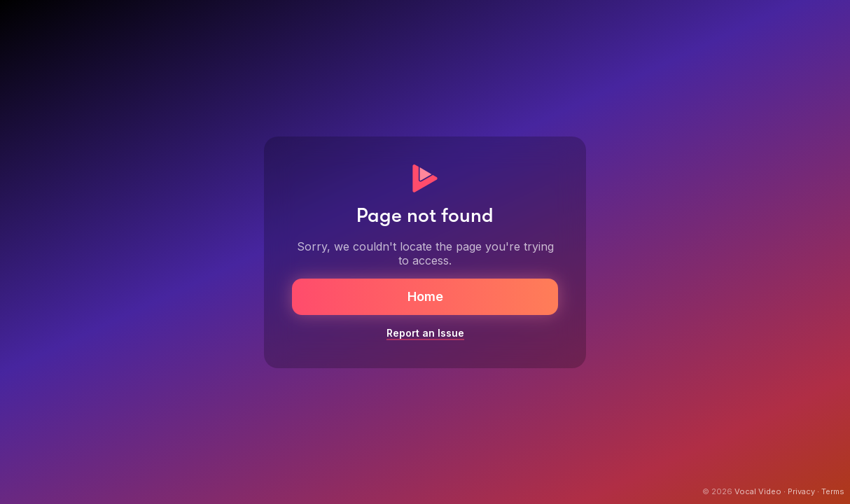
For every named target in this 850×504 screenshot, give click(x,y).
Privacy (801, 491)
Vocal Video (758, 491)
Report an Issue (425, 333)
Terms (833, 491)
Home (425, 296)
